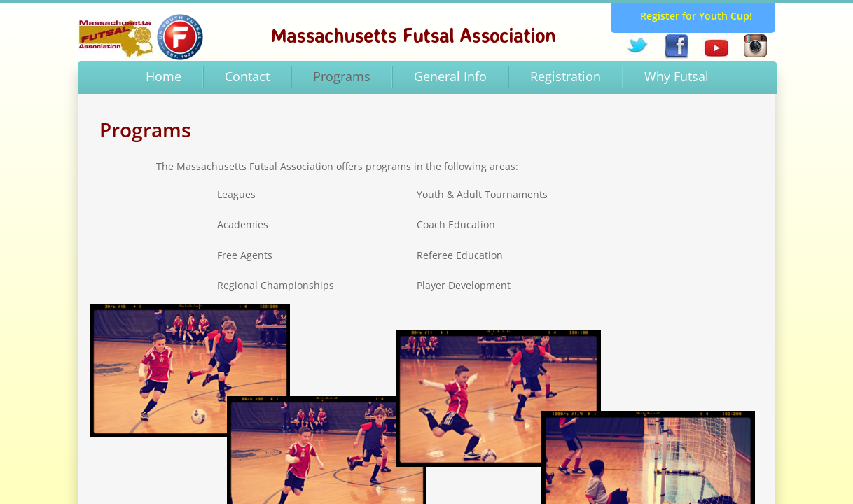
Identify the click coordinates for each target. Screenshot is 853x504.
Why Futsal (677, 76)
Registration (566, 76)
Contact (247, 76)
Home (164, 76)
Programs (342, 76)
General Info (450, 76)
